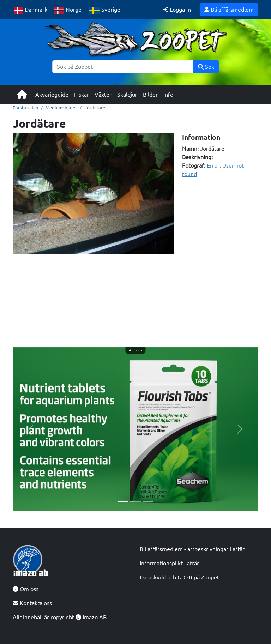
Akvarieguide (52, 95)
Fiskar (82, 95)
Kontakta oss (32, 603)
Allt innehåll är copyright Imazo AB (60, 617)
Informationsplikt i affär (169, 563)
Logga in (177, 10)
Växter (103, 95)
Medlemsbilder (61, 108)
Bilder (150, 95)
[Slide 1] (123, 501)
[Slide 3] (148, 501)
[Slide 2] (135, 501)
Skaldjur (127, 95)
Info (168, 95)
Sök (206, 67)
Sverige (104, 10)
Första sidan (25, 108)
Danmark (31, 10)
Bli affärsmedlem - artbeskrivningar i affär (192, 549)
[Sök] (123, 67)
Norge (68, 10)
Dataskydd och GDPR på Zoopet (179, 577)
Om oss (26, 589)
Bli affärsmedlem (229, 10)
